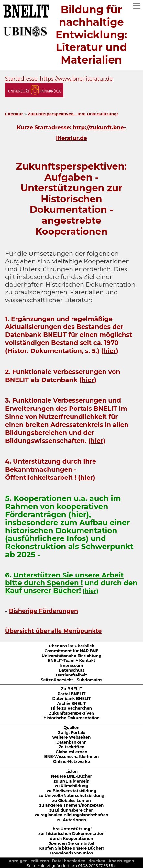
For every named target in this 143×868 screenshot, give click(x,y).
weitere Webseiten (71, 737)
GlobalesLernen (71, 752)
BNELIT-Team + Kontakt (71, 661)
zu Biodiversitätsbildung (71, 791)
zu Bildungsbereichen (71, 810)
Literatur (14, 114)
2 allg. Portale (71, 732)
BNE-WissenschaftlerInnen (72, 757)
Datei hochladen (69, 861)
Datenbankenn (71, 742)
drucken (97, 861)
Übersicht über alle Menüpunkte (53, 631)
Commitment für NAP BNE (72, 651)
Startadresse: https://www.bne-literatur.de (59, 79)
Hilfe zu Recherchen (71, 708)
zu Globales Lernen (71, 800)
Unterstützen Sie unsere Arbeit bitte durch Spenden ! (64, 579)
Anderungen (121, 861)
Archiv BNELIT (71, 703)
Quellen (71, 728)
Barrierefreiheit (71, 675)
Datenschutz (71, 670)
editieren (40, 861)
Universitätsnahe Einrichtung (71, 656)
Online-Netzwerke (71, 761)
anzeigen (18, 861)
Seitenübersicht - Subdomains (71, 680)
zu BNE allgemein (71, 781)
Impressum (71, 665)
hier (110, 351)
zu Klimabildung (71, 786)
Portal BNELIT (72, 694)
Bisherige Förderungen (44, 611)
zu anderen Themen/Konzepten (72, 805)
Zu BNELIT (71, 689)
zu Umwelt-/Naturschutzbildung (72, 796)
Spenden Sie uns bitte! (72, 843)
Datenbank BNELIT (72, 699)
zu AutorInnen (71, 820)
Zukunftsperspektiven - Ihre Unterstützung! (73, 114)
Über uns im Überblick (72, 646)
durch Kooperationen (71, 838)
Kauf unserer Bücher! (43, 591)
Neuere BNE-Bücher (71, 776)
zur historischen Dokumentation (71, 834)
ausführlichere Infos (47, 538)
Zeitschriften (71, 747)
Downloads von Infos (71, 853)
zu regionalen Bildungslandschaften (71, 815)
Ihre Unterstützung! (71, 829)
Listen (71, 771)
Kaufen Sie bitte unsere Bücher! (72, 848)
